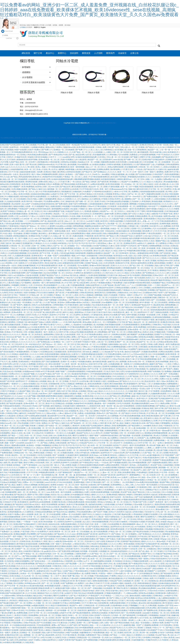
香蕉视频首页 (67, 192)
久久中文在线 (52, 337)
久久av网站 (162, 520)
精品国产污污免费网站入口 (132, 182)
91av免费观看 (83, 165)
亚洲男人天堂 (14, 217)
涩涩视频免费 (13, 574)
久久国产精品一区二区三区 (81, 153)
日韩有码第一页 (126, 470)
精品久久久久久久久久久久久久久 (112, 391)
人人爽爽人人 (67, 325)
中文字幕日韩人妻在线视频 (66, 165)
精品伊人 (54, 308)
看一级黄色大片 (127, 364)
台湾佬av (161, 342)
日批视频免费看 (50, 199)
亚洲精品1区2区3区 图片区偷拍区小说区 (76, 581)
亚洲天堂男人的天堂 (11, 364)
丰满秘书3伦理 (21, 157)
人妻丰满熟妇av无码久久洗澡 (59, 234)
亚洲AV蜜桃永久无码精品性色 (115, 369)
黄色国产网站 (165, 483)
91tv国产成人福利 (7, 640)
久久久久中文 (62, 347)
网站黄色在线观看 (109, 428)
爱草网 (57, 441)
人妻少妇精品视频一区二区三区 (39, 428)
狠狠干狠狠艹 (61, 372)
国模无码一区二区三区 (167, 298)
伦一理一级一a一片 (169, 150)
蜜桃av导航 (63, 510)
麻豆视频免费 (143, 153)
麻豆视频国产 (133, 335)
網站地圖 (93, 123)
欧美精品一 (70, 175)
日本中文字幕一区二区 (146, 443)
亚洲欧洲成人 (34, 214)
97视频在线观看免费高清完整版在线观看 (137, 500)
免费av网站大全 (170, 180)
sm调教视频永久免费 (81, 492)
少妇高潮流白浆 (118, 313)
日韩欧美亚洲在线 (86, 293)
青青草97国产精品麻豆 (74, 640)
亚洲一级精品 (71, 618)
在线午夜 (55, 340)
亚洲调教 (152, 290)
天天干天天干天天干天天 (149, 377)
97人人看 (7, 283)
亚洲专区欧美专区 (112, 327)
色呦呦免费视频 (155, 246)
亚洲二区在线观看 (149, 249)
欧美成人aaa (83, 239)
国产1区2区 (60, 293)
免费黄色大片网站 (166, 244)
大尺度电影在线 (97, 315)
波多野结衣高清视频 (8, 566)
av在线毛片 (25, 217)
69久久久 (44, 271)
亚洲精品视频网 (20, 534)
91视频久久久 (106, 271)
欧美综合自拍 (37, 480)
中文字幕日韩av (121, 350)
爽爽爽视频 (64, 369)
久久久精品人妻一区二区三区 (61, 236)
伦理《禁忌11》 (13, 340)
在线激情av (21, 276)
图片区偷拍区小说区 (98, 382)
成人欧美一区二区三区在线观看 (100, 446)
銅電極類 (26, 68)
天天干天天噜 (32, 473)
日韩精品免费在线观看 (40, 431)
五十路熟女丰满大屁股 (41, 308)
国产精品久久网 (113, 236)
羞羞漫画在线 (169, 470)
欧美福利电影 (104, 337)
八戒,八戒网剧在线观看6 (167, 598)
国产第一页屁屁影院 (49, 330)
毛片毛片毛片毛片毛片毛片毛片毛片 (82, 244)
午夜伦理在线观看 (154, 234)
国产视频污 (135, 157)
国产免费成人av (162, 406)
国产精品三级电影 (90, 182)
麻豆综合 (64, 623)
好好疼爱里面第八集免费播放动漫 (29, 579)
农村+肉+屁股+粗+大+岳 (165, 185)
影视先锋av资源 (171, 342)
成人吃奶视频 (99, 325)
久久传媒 (24, 271)
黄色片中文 (50, 404)
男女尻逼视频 (24, 424)
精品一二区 (95, 626)
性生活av (10, 337)
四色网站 (9, 263)
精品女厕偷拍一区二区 (22, 431)
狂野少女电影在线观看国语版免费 (84, 157)
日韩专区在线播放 (41, 157)
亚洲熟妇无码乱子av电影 (38, 236)
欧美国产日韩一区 (81, 527)
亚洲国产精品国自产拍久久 (50, 276)
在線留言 (122, 53)
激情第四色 (169, 443)
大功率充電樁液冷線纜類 (34, 83)
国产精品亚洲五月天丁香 (67, 288)
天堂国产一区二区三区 (99, 409)
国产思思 (82, 281)
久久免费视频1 (19, 315)
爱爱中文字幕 (146, 157)
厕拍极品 (8, 505)
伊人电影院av (84, 199)
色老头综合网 (120, 453)
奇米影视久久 (131, 399)
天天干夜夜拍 (153, 271)
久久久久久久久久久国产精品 (106, 396)
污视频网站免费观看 (33, 507)
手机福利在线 (84, 268)
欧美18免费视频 (28, 187)
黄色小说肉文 (149, 185)
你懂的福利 (78, 192)
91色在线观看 (119, 374)
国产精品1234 (128, 308)
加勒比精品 (73, 268)
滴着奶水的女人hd (125, 293)
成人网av (90, 584)
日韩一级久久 (55, 465)
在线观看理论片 (109, 249)
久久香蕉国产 (140, 438)
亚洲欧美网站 (10, 318)
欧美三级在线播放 (49, 288)
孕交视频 (169, 268)
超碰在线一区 (153, 244)
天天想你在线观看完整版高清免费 (73, 224)
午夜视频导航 (43, 411)
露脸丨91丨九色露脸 (154, 180)
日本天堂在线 (99, 194)
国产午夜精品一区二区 (33, 451)
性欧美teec (43, 394)
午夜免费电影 (24, 251)
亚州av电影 (67, 544)
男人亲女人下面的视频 (35, 527)
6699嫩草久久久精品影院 (33, 359)
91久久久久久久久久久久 (99, 219)
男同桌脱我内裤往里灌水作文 (30, 177)
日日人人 (26, 241)
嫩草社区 (23, 414)
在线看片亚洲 (145, 300)
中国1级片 (134, 145)
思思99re (53, 315)
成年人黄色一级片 (107, 623)
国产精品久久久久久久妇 (155, 148)
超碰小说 (135, 396)
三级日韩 (170, 300)
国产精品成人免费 (95, 241)
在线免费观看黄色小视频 (81, 234)
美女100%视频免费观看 (138, 463)
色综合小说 (56, 495)
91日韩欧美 (13, 389)
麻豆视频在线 (155, 456)
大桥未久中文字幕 (120, 192)
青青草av (117, 194)
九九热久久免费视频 (127, 310)
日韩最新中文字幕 (173, 148)
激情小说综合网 (95, 209)
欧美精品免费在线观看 (39, 155)
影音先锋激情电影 (158, 411)
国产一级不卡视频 (15, 537)
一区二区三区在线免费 (115, 217)
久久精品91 (67, 500)
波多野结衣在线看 (18, 347)
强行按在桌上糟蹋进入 (79, 276)
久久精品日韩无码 (136, 387)
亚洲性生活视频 (121, 214)
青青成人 (101, 502)
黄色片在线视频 (7, 150)
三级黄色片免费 (157, 623)
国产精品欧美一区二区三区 (81, 424)
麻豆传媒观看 (97, 249)
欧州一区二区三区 (143, 310)
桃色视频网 (157, 157)
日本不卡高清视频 (131, 591)
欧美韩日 (19, 448)
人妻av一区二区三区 (115, 244)
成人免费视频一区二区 (29, 635)
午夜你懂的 (48, 596)
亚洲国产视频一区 (138, 261)
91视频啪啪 (45, 510)
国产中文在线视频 (168, 387)
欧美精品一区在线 (138, 389)
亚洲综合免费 (105, 606)
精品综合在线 (54, 525)
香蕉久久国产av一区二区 (131, 194)
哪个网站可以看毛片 (48, 325)
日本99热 (102, 157)
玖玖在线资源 (33, 254)
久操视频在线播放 (38, 148)
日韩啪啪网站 (35, 221)
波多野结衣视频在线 (120, 618)
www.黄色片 (145, 411)
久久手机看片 (43, 315)
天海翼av (26, 325)
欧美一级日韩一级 (73, 364)
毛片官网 (4, 162)
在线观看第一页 (168, 162)
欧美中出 (17, 529)
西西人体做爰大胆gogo (165, 522)
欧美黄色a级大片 (83, 185)
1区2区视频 (119, 150)
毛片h (36, 313)
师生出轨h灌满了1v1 (57, 364)
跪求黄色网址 (116, 170)
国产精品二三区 (145, 384)
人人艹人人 (131, 286)
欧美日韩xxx (29, 505)
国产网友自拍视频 (68, 185)
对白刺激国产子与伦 (142, 308)
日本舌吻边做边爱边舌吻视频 (118, 202)
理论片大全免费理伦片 (40, 532)
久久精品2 (126, 273)
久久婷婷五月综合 (44, 217)
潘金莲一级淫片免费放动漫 (169, 345)
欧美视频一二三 (22, 221)
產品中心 (50, 53)
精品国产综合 (151, 520)
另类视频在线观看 (103, 419)
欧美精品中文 (107, 566)
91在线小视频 (75, 217)
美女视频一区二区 (115, 224)
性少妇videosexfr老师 (41, 224)
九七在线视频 (98, 153)
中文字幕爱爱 (154, 391)
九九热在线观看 (69, 335)
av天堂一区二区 (124, 569)
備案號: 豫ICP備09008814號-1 (106, 123)
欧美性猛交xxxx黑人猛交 (123, 256)
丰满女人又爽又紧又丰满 (102, 424)
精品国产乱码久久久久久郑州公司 (87, 145)
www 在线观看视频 (97, 569)
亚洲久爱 (34, 241)
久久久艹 (7, 527)
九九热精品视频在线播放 (30, 387)
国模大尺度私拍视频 (112, 187)
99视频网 (15, 286)
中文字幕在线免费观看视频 (147, 359)
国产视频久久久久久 (84, 175)
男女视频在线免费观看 (85, 332)
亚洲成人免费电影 (50, 480)
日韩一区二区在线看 (127, 433)
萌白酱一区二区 (28, 335)
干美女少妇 (6, 347)
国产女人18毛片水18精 (43, 638)
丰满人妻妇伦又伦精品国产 (130, 352)
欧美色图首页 (107, 192)
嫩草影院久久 (93, 611)
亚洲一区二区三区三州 (135, 379)
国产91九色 (5, 478)
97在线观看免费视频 (148, 155)
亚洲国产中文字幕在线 (163, 335)
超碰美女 (3, 515)
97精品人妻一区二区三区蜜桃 (42, 295)
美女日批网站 (75, 517)
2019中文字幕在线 (139, 414)
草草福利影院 (97, 520)
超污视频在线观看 (141, 394)
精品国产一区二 (154, 150)
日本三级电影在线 (68, 202)
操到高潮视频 (160, 263)
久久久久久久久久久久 (18, 167)
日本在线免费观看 (29, 500)
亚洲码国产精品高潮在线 (112, 209)
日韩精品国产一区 (77, 480)
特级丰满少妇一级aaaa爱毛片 (162, 431)
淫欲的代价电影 (45, 554)
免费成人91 (46, 424)
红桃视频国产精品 (42, 207)
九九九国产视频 (30, 396)
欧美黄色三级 (172, 382)
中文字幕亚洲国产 (168, 456)
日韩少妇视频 (14, 569)
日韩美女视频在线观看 (134, 219)
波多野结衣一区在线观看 (20, 148)
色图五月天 (93, 517)
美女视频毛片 (130, 271)
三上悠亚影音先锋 (94, 406)
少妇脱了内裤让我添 (27, 379)
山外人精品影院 (81, 160)
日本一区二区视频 (93, 162)
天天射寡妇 (117, 561)
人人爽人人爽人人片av (132, 485)
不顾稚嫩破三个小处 (137, 606)
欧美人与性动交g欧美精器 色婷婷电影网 (16, 224)
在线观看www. (113, 382)
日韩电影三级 (133, 226)
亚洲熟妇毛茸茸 (130, 244)
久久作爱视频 (102, 345)
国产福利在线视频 (7, 438)
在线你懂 (93, 485)
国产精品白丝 (22, 369)
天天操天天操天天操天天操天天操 (98, 313)
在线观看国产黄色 (119, 460)
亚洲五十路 (72, 608)
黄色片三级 (74, 318)
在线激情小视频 (75, 394)
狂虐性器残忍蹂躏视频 (18, 254)
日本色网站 (30, 621)
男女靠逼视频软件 (51, 286)
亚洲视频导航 (28, 244)
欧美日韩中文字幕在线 (164, 187)
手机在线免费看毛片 (82, 468)
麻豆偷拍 (43, 234)
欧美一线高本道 (82, 485)
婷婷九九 (61, 377)
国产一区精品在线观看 (29, 258)
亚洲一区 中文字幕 (154, 389)
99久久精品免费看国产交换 (54, 212)
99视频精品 (46, 446)
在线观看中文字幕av (113, 357)
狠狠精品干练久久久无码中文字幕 (159, 490)
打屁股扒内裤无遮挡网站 (21, 268)
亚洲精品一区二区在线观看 (64, 150)
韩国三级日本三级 (8, 244)
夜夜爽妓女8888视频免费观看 (156, 433)
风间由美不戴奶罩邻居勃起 (161, 281)
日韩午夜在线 (141, 271)
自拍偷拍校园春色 (96, 204)
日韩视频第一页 (6, 305)
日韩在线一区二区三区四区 (149, 167)
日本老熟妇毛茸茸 (36, 263)
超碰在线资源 (99, 448)
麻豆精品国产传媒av (34, 231)
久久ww (39, 374)
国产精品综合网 (44, 249)
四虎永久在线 (148, 332)
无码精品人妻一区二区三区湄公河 (29, 212)
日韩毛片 (10, 157)
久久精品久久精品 (143, 214)
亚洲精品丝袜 (105, 547)
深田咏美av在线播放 (69, 162)
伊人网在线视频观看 (128, 525)
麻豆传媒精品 (161, 320)
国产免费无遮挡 (62, 204)
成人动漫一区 (130, 150)
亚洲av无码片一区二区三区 (164, 276)
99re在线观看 (141, 401)
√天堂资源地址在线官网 (49, 369)
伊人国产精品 (165, 419)
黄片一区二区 (10, 426)
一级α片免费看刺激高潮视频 (60, 367)
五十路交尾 (116, 608)
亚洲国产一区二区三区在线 (107, 310)
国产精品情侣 (18, 505)
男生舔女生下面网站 (64, 290)
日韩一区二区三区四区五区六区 (124, 153)
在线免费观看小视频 (68, 256)
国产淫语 (42, 401)
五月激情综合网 (169, 561)
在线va (73, 332)
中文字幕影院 (5, 623)
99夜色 (51, 271)
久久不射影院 (164, 640)
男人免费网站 (134, 192)
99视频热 (90, 598)
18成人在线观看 (6, 529)
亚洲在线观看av (150, 219)
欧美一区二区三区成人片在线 (36, 170)
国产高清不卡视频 (101, 512)
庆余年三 (10, 616)
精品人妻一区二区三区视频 (58, 382)
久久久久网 (133, 552)
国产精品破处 (94, 623)
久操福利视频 (104, 451)
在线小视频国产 (15, 187)
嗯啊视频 (133, 204)
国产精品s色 (97, 460)
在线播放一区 (73, 246)
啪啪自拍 (122, 495)
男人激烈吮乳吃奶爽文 (94, 505)
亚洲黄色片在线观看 (11, 630)
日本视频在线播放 (105, 377)
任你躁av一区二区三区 (134, 185)
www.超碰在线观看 (165, 327)
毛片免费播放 (167, 372)
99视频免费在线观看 (50, 175)
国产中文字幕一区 (72, 194)
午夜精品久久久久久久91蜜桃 (46, 244)
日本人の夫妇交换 (153, 492)
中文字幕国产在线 (166, 214)
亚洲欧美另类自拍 (110, 456)
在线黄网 (153, 633)
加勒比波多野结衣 (93, 286)
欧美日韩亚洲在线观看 (86, 148)
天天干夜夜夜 (63, 359)
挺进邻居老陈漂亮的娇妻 (109, 470)
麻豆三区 (99, 549)
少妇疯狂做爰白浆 (135, 162)
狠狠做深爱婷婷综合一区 (10, 155)
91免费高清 (49, 433)
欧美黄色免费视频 (146, 335)
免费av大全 (164, 379)
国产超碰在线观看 (51, 529)
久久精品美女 (106, 626)
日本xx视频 (84, 300)
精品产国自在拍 (139, 492)
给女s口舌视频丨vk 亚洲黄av (100, 618)
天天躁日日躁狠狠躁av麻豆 (85, 310)
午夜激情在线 (94, 239)
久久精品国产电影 (117, 219)
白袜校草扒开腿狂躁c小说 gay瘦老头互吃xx (40, 552)
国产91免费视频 (104, 485)
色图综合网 (26, 377)
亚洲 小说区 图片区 (18, 165)
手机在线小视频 (156, 350)
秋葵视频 (111, 258)
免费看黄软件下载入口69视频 (109, 500)
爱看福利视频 (147, 276)
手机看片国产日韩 (107, 411)
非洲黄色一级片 (90, 389)
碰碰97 (19, 244)
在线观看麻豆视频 (150, 298)
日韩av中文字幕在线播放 (97, 207)
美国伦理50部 (160, 505)
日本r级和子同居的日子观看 (144, 320)
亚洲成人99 (25, 155)
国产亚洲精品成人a (45, 342)
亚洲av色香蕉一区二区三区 (49, 160)
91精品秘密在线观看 (94, 372)
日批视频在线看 (60, 352)
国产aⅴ (18, 557)
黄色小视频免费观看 (111, 234)
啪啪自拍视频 (19, 207)
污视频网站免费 (166, 207)
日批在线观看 (85, 488)
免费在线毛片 (172, 593)
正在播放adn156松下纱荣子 (153, 293)
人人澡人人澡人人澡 (95, 150)
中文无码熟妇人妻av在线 (65, 539)
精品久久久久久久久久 (12, 335)
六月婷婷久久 (29, 618)
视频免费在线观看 (108, 162)
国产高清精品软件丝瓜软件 (104, 288)
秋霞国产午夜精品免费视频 (164, 460)
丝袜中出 (124, 234)
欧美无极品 (16, 283)
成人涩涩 (144, 419)
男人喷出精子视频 (154, 446)
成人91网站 (21, 421)
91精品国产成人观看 (78, 359)
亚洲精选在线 (87, 330)
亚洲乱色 (138, 298)
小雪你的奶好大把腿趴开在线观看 (116, 261)
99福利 (30, 157)
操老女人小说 (95, 300)
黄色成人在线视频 (79, 391)
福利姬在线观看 (49, 451)
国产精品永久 (27, 458)
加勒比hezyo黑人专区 (9, 424)
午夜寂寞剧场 (36, 362)
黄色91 (62, 175)
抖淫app (130, 490)
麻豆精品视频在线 (116, 579)
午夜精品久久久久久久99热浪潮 (135, 290)
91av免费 (114, 315)
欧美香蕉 (27, 357)
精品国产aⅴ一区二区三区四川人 (113, 212)
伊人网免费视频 (11, 209)
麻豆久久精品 (68, 313)
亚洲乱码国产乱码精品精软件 (154, 160)
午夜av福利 (38, 202)
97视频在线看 (160, 332)
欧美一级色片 (72, 231)
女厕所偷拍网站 (172, 591)
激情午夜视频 (152, 209)
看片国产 (31, 490)
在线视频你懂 (92, 256)
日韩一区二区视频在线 (146, 362)
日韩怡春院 (143, 347)
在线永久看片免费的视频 (94, 399)
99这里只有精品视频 (99, 544)
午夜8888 (97, 192)
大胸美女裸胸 (165, 404)
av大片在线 (144, 618)
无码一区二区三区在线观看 (56, 327)
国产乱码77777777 (109, 226)
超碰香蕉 (103, 258)
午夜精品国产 (24, 209)
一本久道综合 (76, 182)
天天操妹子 (35, 352)
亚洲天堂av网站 (127, 327)
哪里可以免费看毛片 (81, 436)
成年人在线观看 (28, 515)
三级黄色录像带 (36, 419)
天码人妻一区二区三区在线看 (118, 157)
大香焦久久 (120, 421)
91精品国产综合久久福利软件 (131, 236)
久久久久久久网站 (152, 379)
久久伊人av (144, 456)
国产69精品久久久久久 (79, 401)
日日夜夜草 (112, 207)
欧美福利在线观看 (127, 281)
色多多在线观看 (123, 204)
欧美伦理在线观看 (153, 367)
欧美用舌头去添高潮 (71, 189)
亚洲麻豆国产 (174, 601)
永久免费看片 (80, 584)
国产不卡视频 (95, 601)
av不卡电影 (81, 256)
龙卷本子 (90, 510)
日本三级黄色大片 (21, 263)
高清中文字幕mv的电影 (12, 241)
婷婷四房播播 (75, 603)
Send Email (7, 31)
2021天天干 (115, 571)
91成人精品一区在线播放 (13, 234)
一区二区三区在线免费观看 (37, 608)
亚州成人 (133, 254)
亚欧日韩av (59, 557)
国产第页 (25, 581)
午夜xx (34, 185)
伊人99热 (105, 300)
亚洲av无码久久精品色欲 (92, 367)
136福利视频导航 (17, 170)
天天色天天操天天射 (111, 372)
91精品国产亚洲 (116, 581)
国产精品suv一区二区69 (36, 226)
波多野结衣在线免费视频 (18, 261)
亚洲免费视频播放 (83, 621)
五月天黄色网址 (47, 214)
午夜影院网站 (34, 261)
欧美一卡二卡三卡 (125, 172)
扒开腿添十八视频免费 (84, 278)
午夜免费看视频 (72, 293)
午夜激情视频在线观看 (121, 389)
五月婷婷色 (124, 239)
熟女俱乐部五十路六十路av (30, 175)
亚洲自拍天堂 (12, 638)
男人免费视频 (122, 362)
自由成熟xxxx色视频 (64, 226)
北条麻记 (134, 288)
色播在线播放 (114, 345)
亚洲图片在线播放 (31, 234)
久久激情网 (51, 226)
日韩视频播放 (154, 616)
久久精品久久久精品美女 (153, 182)
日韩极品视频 (136, 409)
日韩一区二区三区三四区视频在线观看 (35, 340)
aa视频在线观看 (38, 606)
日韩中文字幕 (64, 332)
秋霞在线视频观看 (147, 187)
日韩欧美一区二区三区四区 (63, 310)
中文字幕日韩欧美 (22, 419)
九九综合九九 (170, 529)
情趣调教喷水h (86, 633)
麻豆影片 (138, 224)
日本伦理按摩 (109, 263)
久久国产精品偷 (107, 286)
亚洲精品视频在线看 (49, 389)
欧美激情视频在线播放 (19, 214)
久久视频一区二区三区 (43, 603)
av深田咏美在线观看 (73, 172)
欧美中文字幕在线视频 (31, 310)
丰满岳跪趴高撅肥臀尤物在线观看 (51, 229)
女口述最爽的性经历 (63, 271)
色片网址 (169, 192)
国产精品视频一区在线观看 (130, 436)
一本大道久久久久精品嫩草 (65, 433)
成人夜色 (129, 367)
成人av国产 (27, 204)
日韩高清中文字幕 (20, 367)
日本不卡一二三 (55, 157)
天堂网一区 (53, 387)
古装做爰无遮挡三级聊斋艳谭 (74, 406)
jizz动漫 (150, 251)
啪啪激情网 (69, 396)
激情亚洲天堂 (100, 293)
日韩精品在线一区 (21, 453)
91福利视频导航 (138, 640)
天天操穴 (122, 601)
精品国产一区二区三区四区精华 (100, 160)
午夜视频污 (118, 566)
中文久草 (117, 241)
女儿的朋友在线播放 (98, 165)
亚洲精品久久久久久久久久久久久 (23, 342)
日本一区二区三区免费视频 (63, 554)
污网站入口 (87, 347)
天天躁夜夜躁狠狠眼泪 (131, 325)
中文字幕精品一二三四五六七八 (26, 401)
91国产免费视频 (50, 300)
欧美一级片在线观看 (137, 278)
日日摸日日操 (113, 276)
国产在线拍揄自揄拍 (48, 377)
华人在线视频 (31, 145)
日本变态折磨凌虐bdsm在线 (103, 350)
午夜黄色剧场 (14, 226)
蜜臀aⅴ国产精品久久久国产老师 (85, 337)
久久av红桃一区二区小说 (30, 219)
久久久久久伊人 (168, 204)
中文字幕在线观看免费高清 (99, 177)
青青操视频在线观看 (53, 586)
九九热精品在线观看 (13, 202)
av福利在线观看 (141, 601)
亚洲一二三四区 (154, 286)
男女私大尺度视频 (161, 436)
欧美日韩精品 (119, 197)
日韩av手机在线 (119, 359)
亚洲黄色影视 (161, 593)
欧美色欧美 (26, 185)
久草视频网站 (59, 278)
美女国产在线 (120, 286)
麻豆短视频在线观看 (80, 187)
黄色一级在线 (139, 367)
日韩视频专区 (12, 441)
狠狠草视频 (70, 170)
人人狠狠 (108, 153)
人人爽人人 (86, 258)
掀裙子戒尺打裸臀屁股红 (79, 204)
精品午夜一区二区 (88, 345)
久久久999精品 (12, 355)
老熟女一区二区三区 (124, 249)
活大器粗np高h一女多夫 (9, 175)
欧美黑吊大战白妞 (151, 495)
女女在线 (160, 401)
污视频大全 (83, 209)
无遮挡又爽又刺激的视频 (113, 384)
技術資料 (74, 53)
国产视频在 (101, 539)
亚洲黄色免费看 (160, 497)
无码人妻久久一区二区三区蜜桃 (132, 148)
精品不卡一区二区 (172, 527)
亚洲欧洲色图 (112, 495)
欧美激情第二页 (47, 350)
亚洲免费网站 (146, 325)
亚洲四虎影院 (127, 165)
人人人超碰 (36, 357)
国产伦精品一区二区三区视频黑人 (58, 426)
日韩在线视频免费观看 (12, 517)
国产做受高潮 (103, 182)
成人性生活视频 (172, 564)
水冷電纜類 (27, 78)
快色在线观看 (91, 502)
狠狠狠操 (41, 185)
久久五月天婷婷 (9, 160)
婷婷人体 (51, 379)
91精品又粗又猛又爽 (86, 229)
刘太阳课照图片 (122, 411)
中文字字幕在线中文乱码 (89, 189)
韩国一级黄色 (144, 559)
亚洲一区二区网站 (39, 246)
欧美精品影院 (15, 470)
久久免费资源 (53, 197)
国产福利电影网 (129, 616)
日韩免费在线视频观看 (77, 372)
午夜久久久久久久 (107, 421)
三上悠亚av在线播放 (169, 167)
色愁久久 (5, 254)
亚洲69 (34, 256)
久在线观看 (173, 436)
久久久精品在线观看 (98, 268)
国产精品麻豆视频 (7, 603)
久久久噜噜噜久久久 (61, 153)
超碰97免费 (109, 214)
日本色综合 (38, 286)
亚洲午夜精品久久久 (80, 601)
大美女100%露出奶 (82, 453)
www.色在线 (118, 160)
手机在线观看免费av (85, 512)
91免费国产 (88, 192)
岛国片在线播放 (67, 160)
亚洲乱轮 (174, 246)
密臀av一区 (28, 483)
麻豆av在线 (107, 460)
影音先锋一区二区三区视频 (51, 616)
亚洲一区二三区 (168, 537)
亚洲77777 (63, 387)
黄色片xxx (137, 293)
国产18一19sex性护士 (134, 197)
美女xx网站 (87, 350)
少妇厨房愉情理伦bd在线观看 (163, 288)
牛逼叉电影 (174, 313)
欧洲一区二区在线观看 (68, 266)
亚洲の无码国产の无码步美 (126, 246)
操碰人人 (74, 239)
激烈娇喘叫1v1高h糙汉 (79, 219)
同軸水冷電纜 (67, 93)
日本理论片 (90, 419)
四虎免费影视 (46, 305)
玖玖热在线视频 (174, 448)
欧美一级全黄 (159, 621)
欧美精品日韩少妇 (30, 411)
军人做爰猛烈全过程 (74, 350)
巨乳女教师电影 (21, 640)
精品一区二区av (123, 145)
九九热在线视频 (127, 517)
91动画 (34, 327)
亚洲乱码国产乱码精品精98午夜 (12, 145)
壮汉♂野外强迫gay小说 (43, 153)
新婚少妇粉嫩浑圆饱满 (27, 266)
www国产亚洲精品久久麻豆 (104, 246)
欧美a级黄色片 (144, 465)
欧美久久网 (8, 350)
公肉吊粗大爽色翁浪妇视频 (86, 170)
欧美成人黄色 (17, 552)
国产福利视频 (5, 490)
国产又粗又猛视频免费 (51, 362)
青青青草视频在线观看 (155, 212)
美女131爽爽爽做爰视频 (117, 347)
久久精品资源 (28, 643)
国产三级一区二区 (124, 428)
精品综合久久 (6, 431)
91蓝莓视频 (115, 492)
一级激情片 (15, 384)
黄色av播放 (87, 322)
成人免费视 (13, 362)
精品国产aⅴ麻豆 (18, 231)
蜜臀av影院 (44, 182)
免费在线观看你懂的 (69, 525)
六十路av (164, 638)
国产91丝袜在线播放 (144, 175)
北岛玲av (69, 273)
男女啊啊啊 (32, 534)
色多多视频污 (50, 347)
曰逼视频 (78, 396)
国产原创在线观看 (7, 352)
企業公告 (134, 53)
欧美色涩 (39, 335)
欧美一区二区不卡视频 (130, 187)
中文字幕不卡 (87, 448)
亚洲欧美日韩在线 (147, 145)
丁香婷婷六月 (24, 295)
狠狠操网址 (160, 337)
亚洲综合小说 (93, 318)
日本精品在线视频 (157, 532)
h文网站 (55, 446)
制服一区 (154, 357)
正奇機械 (5, 35)
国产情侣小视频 (153, 424)
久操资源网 (26, 298)
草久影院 (31, 167)
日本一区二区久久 (29, 470)
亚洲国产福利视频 (111, 433)
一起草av (83, 318)
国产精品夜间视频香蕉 (82, 613)
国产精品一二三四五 (164, 364)
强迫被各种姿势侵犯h (60, 217)
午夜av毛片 (70, 278)
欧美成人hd (45, 268)
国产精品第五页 (20, 495)
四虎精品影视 (159, 529)
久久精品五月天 (55, 517)
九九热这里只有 (87, 340)
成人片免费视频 (158, 165)
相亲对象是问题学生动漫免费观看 (33, 197)
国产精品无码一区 (114, 414)
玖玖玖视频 (105, 441)
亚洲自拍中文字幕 (123, 263)
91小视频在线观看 (12, 197)
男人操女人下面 (83, 411)
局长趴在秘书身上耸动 (158, 153)
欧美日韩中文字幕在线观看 (52, 298)
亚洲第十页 (136, 229)
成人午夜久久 (34, 478)
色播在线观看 (56, 207)
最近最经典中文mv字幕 (57, 416)
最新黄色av (79, 313)
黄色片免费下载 (69, 576)
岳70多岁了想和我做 (124, 505)
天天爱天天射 (128, 170)
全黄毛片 (76, 355)
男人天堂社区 (117, 547)
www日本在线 (50, 483)
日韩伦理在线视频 (106, 256)
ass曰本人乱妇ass (102, 628)
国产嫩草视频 (46, 261)
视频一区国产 (53, 256)
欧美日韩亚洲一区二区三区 (60, 532)
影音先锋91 (152, 327)
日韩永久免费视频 (53, 185)
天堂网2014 (78, 273)
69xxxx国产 (127, 357)
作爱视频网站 (114, 300)
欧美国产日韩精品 (8, 212)
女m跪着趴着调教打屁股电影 (114, 468)
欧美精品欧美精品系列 (35, 347)
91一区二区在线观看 (48, 409)
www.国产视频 (98, 431)
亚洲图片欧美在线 (170, 453)
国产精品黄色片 (110, 586)
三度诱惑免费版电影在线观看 (92, 355)
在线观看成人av (24, 327)
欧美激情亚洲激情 (108, 180)
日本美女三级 (45, 320)
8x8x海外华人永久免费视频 (160, 226)
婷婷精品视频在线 (21, 236)
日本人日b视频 (144, 288)
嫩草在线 (114, 458)
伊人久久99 (129, 298)
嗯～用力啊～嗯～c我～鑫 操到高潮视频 (71, 475)
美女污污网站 (81, 298)
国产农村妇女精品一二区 (41, 561)
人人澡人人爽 (64, 286)
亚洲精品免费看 (141, 217)
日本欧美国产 (158, 175)
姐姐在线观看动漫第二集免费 (32, 172)
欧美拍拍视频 (136, 231)
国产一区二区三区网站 (111, 483)
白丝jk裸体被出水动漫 (37, 180)
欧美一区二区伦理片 (28, 162)
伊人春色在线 (58, 428)
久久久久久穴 (117, 626)
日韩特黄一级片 (90, 586)
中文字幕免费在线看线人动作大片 (98, 335)
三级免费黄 (144, 226)
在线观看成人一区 (15, 357)
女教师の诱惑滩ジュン (54, 322)
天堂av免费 (137, 505)
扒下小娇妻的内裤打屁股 (93, 564)
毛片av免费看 (124, 155)
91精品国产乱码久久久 (75, 212)
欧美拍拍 (19, 293)
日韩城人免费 (101, 148)
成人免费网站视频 (154, 438)
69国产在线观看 (21, 150)
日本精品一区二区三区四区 (39, 468)
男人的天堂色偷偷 (155, 217)
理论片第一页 (124, 458)
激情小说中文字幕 (109, 145)
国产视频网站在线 (117, 441)
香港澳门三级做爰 (37, 426)
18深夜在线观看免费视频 (145, 406)
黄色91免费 (48, 419)
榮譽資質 (86, 53)
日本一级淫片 (138, 172)
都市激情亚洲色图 (54, 283)
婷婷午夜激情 (110, 204)
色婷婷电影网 (129, 401)
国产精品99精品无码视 (169, 554)
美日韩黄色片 (37, 542)
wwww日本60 (172, 520)
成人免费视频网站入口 (158, 618)
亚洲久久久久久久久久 (120, 266)
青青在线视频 (129, 544)
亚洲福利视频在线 (15, 512)
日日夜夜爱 (124, 278)
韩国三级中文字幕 (157, 409)
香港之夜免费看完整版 (127, 473)
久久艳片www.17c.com (112, 273)
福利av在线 (5, 185)
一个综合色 (139, 170)
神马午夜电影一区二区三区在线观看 (86, 271)
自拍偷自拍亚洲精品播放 (40, 194)
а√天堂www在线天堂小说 (141, 355)
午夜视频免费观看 (78, 286)
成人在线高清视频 (121, 564)
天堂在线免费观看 (104, 389)
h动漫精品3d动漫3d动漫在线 (43, 204)
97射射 (104, 199)
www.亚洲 (55, 187)
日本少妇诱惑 (136, 273)
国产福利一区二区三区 (59, 268)
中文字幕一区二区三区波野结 (160, 189)
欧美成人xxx (116, 478)
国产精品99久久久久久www (167, 290)
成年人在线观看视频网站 (158, 601)
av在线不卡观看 (93, 221)
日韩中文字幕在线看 (93, 483)
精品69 (83, 451)
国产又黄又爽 (166, 416)
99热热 (164, 258)
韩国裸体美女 (66, 507)
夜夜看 (48, 448)
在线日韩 (130, 212)
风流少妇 (161, 219)
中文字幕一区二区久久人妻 (28, 192)
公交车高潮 (23, 389)
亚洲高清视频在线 (112, 387)
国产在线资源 (165, 254)
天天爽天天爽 (124, 431)
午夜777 (160, 155)
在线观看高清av (58, 561)
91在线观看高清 (164, 428)
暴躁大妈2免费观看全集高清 (58, 401)
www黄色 (66, 157)
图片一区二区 (113, 305)
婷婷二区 (47, 187)
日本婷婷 (3, 574)
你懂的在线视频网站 (144, 318)
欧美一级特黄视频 (78, 167)
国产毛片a (115, 352)
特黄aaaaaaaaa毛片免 (119, 189)
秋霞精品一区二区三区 (88, 377)
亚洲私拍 (4, 322)
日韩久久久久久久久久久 (60, 219)
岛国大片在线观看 (111, 295)
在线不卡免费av (34, 150)
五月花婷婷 (85, 409)
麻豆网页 (61, 172)
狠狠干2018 (54, 224)
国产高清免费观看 (33, 330)
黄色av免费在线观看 (116, 167)
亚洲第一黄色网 (128, 621)
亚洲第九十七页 (26, 286)
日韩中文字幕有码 (132, 421)
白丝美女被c (85, 382)
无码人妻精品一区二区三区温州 (12, 591)
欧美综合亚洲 (173, 320)
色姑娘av (81, 162)
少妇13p (147, 236)
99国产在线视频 (154, 372)
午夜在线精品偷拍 (81, 571)
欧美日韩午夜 (27, 202)
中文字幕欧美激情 (71, 305)
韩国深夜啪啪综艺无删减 (147, 584)
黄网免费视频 (79, 226)
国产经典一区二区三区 (38, 399)
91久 (59, 325)
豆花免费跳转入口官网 (149, 421)
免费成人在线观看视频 (12, 310)
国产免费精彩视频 (91, 640)
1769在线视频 (170, 630)
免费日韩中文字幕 (172, 172)
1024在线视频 (53, 613)
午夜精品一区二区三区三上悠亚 (75, 177)
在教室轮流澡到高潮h (91, 507)
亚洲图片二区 (172, 263)
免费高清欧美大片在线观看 (53, 598)
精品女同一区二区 (96, 187)
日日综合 (166, 246)
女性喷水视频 (110, 505)
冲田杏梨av (102, 244)
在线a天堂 (39, 433)
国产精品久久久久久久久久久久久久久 (115, 507)
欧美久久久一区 (153, 278)
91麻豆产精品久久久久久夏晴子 (78, 520)
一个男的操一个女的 (9, 409)
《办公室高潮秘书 (128, 483)
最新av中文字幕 (71, 414)
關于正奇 (38, 53)
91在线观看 (130, 217)
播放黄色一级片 (39, 283)
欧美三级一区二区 (42, 515)
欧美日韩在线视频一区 (115, 185)
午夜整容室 (168, 426)
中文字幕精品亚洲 (142, 281)
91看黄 (168, 219)
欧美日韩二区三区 (132, 633)
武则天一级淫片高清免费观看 (134, 209)
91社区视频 (126, 241)
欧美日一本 (42, 256)
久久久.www (34, 239)
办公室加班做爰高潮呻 (137, 234)
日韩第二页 (48, 579)
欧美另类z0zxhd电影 (107, 557)
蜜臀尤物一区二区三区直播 (92, 261)
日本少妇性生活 (86, 214)
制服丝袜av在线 (70, 148)
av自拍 (100, 586)
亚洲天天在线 (100, 202)
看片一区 (40, 475)
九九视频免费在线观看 (22, 256)
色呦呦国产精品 (71, 229)
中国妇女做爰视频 (118, 175)
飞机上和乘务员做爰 (37, 453)
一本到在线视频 (86, 246)
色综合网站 (9, 419)
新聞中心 (62, 53)
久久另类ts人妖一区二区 (140, 431)
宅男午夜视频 (132, 315)
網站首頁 (26, 53)
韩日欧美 (14, 601)
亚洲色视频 (7, 229)
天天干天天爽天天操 (89, 603)
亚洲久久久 (53, 332)
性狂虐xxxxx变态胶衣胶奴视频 (32, 586)
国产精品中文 (88, 172)
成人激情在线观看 (133, 596)
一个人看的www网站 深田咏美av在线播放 (138, 337)
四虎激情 (152, 581)
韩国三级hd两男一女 (86, 320)
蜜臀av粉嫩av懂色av (74, 303)
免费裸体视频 (159, 441)
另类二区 (80, 335)
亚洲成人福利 (15, 480)
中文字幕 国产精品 (125, 322)
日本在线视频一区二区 (152, 162)
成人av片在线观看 (84, 460)
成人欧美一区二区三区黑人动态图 (133, 345)
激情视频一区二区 (54, 189)
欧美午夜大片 (142, 399)
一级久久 (8, 411)
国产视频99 (74, 300)
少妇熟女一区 (25, 574)
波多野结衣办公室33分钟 (120, 527)
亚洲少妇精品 (15, 576)
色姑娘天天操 (165, 616)
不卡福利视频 (39, 483)
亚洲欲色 (145, 409)
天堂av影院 (8, 401)
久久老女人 (36, 298)
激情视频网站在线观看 (61, 209)
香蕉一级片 (104, 189)
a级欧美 (155, 214)
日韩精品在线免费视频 (44, 512)
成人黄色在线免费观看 (93, 384)
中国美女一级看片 (93, 281)
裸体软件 (76, 426)
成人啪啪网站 (127, 199)
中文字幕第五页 (23, 318)
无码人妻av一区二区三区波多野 (44, 391)
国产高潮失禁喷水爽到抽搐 (69, 552)
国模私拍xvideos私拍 (46, 165)
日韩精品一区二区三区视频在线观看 (66, 261)
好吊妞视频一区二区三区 (67, 611)
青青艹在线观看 (59, 456)
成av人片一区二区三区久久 (96, 167)
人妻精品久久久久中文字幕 (128, 456)
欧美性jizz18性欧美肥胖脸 (146, 598)
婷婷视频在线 (43, 162)
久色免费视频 (87, 325)
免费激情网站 (27, 300)
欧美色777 (118, 446)
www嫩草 (147, 426)
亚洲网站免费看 (103, 170)
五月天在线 (25, 290)
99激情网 (112, 404)
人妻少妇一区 (102, 342)
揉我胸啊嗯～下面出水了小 (11, 249)
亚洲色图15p (49, 475)
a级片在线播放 (85, 305)
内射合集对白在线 (139, 424)
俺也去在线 (38, 596)
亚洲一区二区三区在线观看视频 (126, 303)
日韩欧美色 (157, 325)
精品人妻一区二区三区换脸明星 (15, 180)
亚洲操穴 (44, 387)
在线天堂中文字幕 (10, 295)
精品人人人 (54, 182)
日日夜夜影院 (142, 488)
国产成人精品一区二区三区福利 (151, 552)
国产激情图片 (46, 310)
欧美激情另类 (64, 480)
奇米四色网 (86, 217)
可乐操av (4, 483)
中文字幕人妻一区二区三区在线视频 (51, 145)
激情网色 (160, 172)
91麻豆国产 (75, 340)
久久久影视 (164, 278)
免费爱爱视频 (142, 207)
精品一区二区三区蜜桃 (115, 633)
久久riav (146, 224)
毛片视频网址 (27, 283)
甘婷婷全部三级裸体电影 (50, 438)
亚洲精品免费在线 (173, 160)
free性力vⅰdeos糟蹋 (101, 175)
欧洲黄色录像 (88, 396)
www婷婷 (20, 443)
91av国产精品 (111, 569)
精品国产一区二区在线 (102, 608)
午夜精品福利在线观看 (12, 406)
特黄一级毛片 (125, 305)
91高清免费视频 (132, 441)
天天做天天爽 (65, 182)
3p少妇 (47, 273)
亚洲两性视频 (165, 224)
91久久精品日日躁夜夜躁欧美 (113, 394)
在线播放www (33, 271)
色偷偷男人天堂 (131, 584)
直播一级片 (35, 438)
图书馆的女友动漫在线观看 (27, 544)
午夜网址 (59, 148)
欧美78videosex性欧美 (51, 507)
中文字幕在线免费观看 (168, 197)
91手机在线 (143, 537)
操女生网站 (92, 224)
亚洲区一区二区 (73, 451)
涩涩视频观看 (5, 204)
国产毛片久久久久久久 (152, 258)
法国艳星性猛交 (39, 337)
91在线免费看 (56, 515)
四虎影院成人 (23, 409)
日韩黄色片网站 (12, 414)
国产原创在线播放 (48, 539)
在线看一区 (30, 207)
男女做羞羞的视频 (171, 182)
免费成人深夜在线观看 (58, 443)
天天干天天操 (14, 172)
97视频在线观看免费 (140, 561)
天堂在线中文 (148, 505)
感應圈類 (26, 73)
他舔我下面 (55, 249)
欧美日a (84, 364)
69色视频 (66, 207)
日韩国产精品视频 (155, 295)
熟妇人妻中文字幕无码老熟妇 (54, 633)
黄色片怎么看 (99, 251)
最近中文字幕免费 (17, 507)
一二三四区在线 (173, 571)
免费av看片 (134, 618)
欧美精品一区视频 (88, 438)
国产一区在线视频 (158, 300)
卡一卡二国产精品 (98, 217)
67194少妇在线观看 (65, 483)
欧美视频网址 (38, 281)
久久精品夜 (106, 352)
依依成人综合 (54, 608)
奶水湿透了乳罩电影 (119, 177)
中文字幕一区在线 (162, 145)
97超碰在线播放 (51, 359)
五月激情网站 (147, 229)
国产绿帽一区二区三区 (132, 160)
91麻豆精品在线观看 (135, 468)
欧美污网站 (109, 488)
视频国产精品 (161, 241)
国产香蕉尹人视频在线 (22, 305)
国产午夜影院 (143, 246)
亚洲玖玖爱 (48, 231)
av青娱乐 (29, 497)
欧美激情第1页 (92, 537)
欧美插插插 (83, 231)
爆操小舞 (95, 258)
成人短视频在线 (173, 241)
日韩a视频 (45, 219)
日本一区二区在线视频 (130, 300)
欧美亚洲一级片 (162, 502)
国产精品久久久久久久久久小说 (43, 290)
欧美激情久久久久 (144, 177)
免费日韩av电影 (170, 217)
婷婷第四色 (63, 244)
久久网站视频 (151, 606)
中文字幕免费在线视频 (135, 529)
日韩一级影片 (150, 172)
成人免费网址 (159, 251)
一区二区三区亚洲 (149, 475)
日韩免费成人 (63, 300)
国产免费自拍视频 (151, 197)
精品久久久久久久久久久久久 (130, 576)
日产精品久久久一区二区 (10, 387)
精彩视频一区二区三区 (168, 468)
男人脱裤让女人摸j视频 (9, 379)
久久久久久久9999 (37, 355)
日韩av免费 (119, 574)
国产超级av (114, 278)
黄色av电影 (156, 340)
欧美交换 (104, 305)
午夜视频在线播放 (104, 283)
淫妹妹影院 (77, 591)
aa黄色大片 (142, 244)
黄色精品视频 (157, 202)
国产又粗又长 (136, 458)
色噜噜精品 (109, 150)
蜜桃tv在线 (50, 148)
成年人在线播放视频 (112, 364)
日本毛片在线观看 (133, 276)
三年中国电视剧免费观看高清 (21, 153)
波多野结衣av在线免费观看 (115, 379)
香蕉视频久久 (115, 182)
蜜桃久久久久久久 (98, 495)
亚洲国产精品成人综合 (94, 263)
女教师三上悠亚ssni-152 (132, 478)
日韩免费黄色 (142, 150)
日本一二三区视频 (172, 510)
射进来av (61, 303)
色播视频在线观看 (117, 367)
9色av (103, 601)
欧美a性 (65, 517)
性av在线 (96, 305)
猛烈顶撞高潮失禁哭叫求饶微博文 (62, 621)
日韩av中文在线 (18, 611)
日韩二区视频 (162, 315)
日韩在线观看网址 (172, 165)
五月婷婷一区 (117, 616)
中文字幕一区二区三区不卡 (58, 399)
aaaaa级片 (29, 443)
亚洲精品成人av (33, 350)
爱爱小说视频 (45, 495)
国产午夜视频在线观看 (119, 463)
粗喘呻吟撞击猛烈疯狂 (78, 369)
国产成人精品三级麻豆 (141, 357)
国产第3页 (81, 537)
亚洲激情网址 (98, 214)
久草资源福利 (146, 202)
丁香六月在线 (174, 480)
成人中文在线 (42, 384)
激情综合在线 (144, 350)
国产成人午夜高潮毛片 (95, 327)
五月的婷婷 (135, 202)
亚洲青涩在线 (154, 473)
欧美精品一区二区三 (82, 249)
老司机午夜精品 (86, 194)
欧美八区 (73, 320)
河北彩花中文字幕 (116, 298)
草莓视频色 (132, 177)
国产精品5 (17, 411)
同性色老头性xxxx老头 (56, 564)
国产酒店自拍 (91, 480)
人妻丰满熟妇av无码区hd (72, 630)
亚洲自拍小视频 (50, 172)
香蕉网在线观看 (32, 182)
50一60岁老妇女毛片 (34, 345)
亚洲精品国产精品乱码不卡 (142, 305)
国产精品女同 (149, 170)
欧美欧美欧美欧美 (156, 347)
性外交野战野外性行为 (12, 298)
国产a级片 (83, 559)
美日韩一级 (60, 618)
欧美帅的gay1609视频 (97, 401)
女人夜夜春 (145, 374)
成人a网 (12, 221)
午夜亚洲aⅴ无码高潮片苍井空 (68, 549)
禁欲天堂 (76, 438)
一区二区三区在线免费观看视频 (128, 557)
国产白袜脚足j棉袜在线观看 (36, 416)
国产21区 (132, 214)
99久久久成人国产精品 (9, 177)
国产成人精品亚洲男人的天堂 (81, 155)
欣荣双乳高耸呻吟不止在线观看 (66, 463)
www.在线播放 (70, 411)
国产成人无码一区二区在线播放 (142, 266)
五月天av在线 (63, 470)
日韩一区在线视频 (29, 249)
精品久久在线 (41, 379)
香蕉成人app (92, 391)
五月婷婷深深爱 (130, 221)
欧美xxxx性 (132, 362)
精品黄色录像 (159, 305)
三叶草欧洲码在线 (57, 411)
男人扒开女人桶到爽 (57, 170)
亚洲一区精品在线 (107, 231)
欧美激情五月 (173, 153)
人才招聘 (98, 53)
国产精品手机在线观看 (31, 547)
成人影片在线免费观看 (126, 406)
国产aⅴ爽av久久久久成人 (78, 387)
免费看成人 (134, 155)
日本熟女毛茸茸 (114, 199)
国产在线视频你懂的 (35, 273)
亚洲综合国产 (18, 451)
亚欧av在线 (51, 414)
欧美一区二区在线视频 (167, 359)
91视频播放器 (69, 628)
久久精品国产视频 (28, 374)
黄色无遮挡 (131, 318)
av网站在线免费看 (98, 185)
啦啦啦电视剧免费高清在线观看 (153, 192)
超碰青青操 (24, 355)
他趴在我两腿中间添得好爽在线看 (142, 239)
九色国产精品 (14, 162)
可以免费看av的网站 (52, 202)
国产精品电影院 (167, 574)
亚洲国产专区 (146, 554)
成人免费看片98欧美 (90, 574)
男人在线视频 (116, 337)
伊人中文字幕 (67, 283)
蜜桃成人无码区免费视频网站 (20, 281)
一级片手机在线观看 (18, 628)
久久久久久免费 (157, 374)
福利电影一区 (80, 598)
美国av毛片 (102, 224)
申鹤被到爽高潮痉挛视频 (136, 251)
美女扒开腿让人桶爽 (35, 199)
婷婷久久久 (81, 419)
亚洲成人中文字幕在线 (14, 332)
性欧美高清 (82, 611)
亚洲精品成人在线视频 (38, 382)
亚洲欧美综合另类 (65, 436)
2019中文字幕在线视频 (136, 369)
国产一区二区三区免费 (142, 199)
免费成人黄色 (14, 258)
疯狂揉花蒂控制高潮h (50, 357)
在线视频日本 (158, 177)
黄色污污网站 (29, 463)
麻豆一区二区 (131, 313)
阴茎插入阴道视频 (111, 520)
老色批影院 (154, 224)
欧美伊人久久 (46, 591)
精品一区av (147, 478)
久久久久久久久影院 (157, 564)
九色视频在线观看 (71, 428)
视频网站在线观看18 (93, 226)
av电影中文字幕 (57, 194)
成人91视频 (130, 175)
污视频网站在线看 (77, 399)
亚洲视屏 (44, 517)
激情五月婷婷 (68, 616)
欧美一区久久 (140, 490)
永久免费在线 (95, 199)
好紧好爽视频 (16, 643)
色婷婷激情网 (100, 598)
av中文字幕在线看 (48, 372)
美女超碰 (74, 209)
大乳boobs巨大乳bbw (30, 406)
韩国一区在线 (5, 456)
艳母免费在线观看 (118, 529)
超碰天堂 (112, 362)
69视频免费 (69, 598)
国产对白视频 (129, 598)
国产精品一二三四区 (118, 451)
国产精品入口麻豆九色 (38, 189)
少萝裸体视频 (58, 305)
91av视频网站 (107, 303)
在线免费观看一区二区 (127, 207)
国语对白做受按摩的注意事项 (142, 263)
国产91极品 (47, 374)
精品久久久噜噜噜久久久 (67, 199)
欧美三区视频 (94, 231)
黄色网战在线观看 (114, 268)
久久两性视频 (112, 155)
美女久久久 (77, 507)
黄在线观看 (48, 278)
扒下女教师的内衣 (132, 374)
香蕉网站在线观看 (160, 256)
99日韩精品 (105, 527)
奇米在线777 (153, 207)
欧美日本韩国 (24, 194)
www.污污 (154, 404)
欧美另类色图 (122, 162)
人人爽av (14, 194)
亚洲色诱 (86, 315)
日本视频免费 (142, 616)
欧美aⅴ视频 (41, 167)
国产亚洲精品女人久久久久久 (105, 172)
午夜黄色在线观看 (99, 347)
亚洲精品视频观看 (120, 330)
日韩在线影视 (55, 162)
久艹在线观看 (69, 298)
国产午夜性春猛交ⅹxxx (33, 465)
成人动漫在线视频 (63, 379)
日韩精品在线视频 (122, 288)
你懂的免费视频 (67, 249)
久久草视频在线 (131, 559)
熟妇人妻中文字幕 (162, 266)
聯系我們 (110, 53)
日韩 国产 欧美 (113, 148)
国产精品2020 (59, 512)
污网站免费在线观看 (115, 401)
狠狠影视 (53, 470)
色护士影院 (101, 542)
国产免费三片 (47, 150)
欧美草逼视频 (82, 618)
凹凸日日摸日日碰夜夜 (46, 293)
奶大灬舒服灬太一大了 (147, 221)
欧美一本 (70, 145)
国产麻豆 (129, 394)
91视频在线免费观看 (150, 352)
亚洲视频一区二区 (57, 273)
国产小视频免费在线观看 (151, 194)
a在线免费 (49, 441)
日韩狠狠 (108, 194)
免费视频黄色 (173, 384)
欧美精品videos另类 (165, 261)
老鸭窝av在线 (174, 303)
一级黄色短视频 (59, 231)
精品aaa (122, 276)
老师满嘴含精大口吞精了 (47, 460)
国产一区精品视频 (171, 374)
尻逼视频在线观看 (151, 468)
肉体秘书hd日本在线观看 (52, 177)
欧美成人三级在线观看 (92, 303)
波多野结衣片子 (81, 241)
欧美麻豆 (36, 268)
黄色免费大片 (148, 231)
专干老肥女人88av (47, 569)
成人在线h (138, 256)
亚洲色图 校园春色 (92, 212)
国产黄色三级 (92, 451)
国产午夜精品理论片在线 (58, 155)
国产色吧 (122, 315)
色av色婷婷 (16, 204)
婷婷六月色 (108, 564)
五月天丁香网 (140, 212)
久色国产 (151, 502)
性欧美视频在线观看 (113, 325)
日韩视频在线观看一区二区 (133, 268)
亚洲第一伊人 (82, 623)
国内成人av (148, 256)
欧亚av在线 (108, 241)
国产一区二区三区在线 (110, 281)
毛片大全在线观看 (160, 229)
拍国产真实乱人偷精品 (42, 630)
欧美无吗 (104, 221)
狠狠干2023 (87, 515)
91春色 (74, 362)
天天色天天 (74, 382)
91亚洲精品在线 (173, 283)
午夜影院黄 (89, 236)
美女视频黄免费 (99, 155)
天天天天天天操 (160, 231)
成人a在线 (151, 401)
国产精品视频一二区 (74, 564)
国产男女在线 (32, 165)
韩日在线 (130, 601)
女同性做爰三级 (21, 399)
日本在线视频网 (159, 355)
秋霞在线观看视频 (52, 355)
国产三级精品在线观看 (160, 313)
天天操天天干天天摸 (102, 584)
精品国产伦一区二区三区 (146, 342)
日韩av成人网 (9, 549)
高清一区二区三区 (33, 591)
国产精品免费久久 (47, 239)
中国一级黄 (71, 419)
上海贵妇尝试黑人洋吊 (82, 544)
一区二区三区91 (139, 180)
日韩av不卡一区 (140, 295)
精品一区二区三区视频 (85, 576)
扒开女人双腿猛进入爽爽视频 (91, 295)
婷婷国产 (89, 529)
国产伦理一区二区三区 (62, 374)
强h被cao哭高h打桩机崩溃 (40, 209)
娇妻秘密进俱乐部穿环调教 (27, 160)
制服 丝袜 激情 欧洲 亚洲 (138, 189)
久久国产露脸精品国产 (142, 165)
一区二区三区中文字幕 (72, 345)
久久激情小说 (161, 170)
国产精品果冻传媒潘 (170, 340)
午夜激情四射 (33, 369)
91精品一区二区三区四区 (120, 229)
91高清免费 (40, 463)
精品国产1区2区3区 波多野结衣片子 (14, 382)
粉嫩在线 (105, 497)
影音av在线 (76, 367)
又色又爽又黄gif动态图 (73, 322)
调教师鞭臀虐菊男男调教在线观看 (87, 180)
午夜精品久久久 (30, 448)
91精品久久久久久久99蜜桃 (169, 209)
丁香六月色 (28, 537)
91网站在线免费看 (166, 352)
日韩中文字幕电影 (8, 391)
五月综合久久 (157, 236)
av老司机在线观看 (20, 229)
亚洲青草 (41, 327)
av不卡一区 (32, 229)
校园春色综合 (66, 355)
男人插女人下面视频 (28, 460)
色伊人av (4, 167)
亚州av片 (126, 409)
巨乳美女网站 (152, 608)
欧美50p (39, 187)
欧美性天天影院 (21, 616)
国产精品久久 (73, 443)
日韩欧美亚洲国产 (101, 278)
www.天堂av (35, 318)
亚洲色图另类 (164, 525)
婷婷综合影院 (97, 234)
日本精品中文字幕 (10, 502)
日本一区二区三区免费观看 (84, 458)
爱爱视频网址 (135, 475)
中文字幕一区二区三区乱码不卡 (12, 345)
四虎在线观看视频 (172, 175)
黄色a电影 (124, 387)
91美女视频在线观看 (20, 189)
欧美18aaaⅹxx (96, 456)
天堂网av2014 (14, 374)
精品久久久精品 (112, 251)
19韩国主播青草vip (124, 180)
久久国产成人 (38, 303)
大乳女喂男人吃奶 (88, 549)
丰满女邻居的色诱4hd (151, 458)
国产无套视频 (45, 406)
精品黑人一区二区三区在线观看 (66, 214)
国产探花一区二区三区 (117, 332)
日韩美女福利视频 (114, 165)
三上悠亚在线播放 (159, 199)
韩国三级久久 (49, 542)
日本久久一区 (127, 320)
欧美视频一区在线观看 (147, 315)
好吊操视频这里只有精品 (81, 495)
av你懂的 (172, 229)
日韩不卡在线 (35, 424)
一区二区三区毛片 (169, 234)
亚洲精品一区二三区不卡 (63, 342)
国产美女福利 (39, 537)
